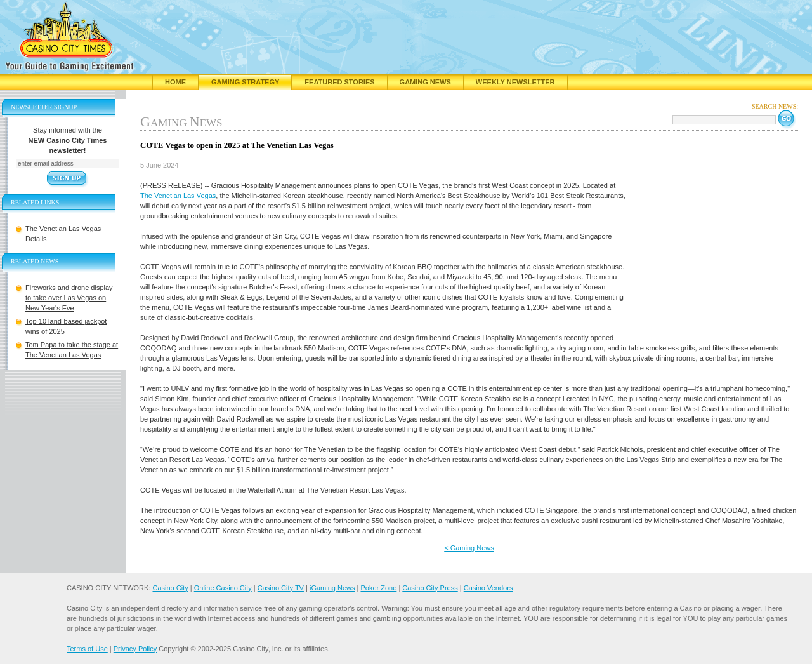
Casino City (170, 588)
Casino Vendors (488, 588)
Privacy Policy (135, 649)
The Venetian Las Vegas (178, 196)
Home (175, 82)
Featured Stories (339, 82)
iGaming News (332, 588)
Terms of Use (87, 649)
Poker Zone (378, 588)
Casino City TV (281, 588)
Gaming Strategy (245, 82)
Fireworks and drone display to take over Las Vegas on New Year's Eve (69, 298)
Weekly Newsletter (515, 82)
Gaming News (425, 82)
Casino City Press (430, 588)
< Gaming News (469, 548)
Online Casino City (223, 588)
